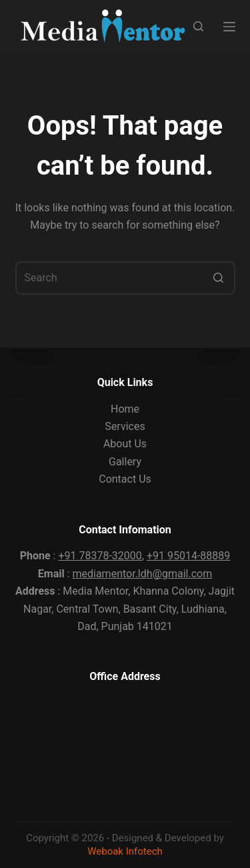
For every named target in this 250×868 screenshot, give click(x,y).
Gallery (125, 462)
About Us (125, 444)
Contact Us (125, 479)
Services (125, 426)
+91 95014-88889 (188, 556)
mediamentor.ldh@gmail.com (142, 574)
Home (125, 409)
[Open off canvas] (229, 27)
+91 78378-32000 (100, 556)
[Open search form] (198, 26)
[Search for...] (125, 278)
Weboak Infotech (125, 851)
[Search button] (219, 278)
